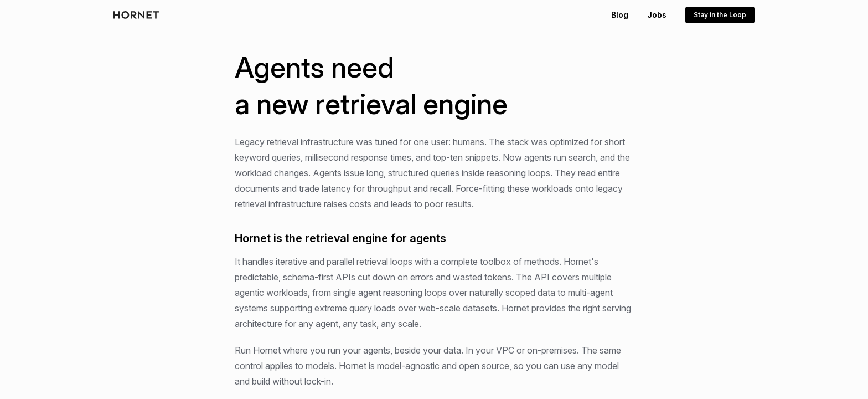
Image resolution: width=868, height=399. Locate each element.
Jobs (657, 15)
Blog (620, 15)
